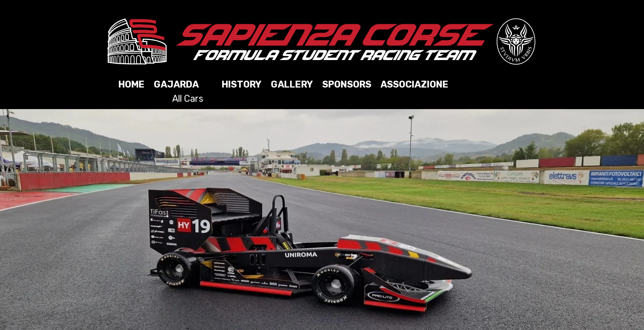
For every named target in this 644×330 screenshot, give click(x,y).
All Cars (188, 99)
